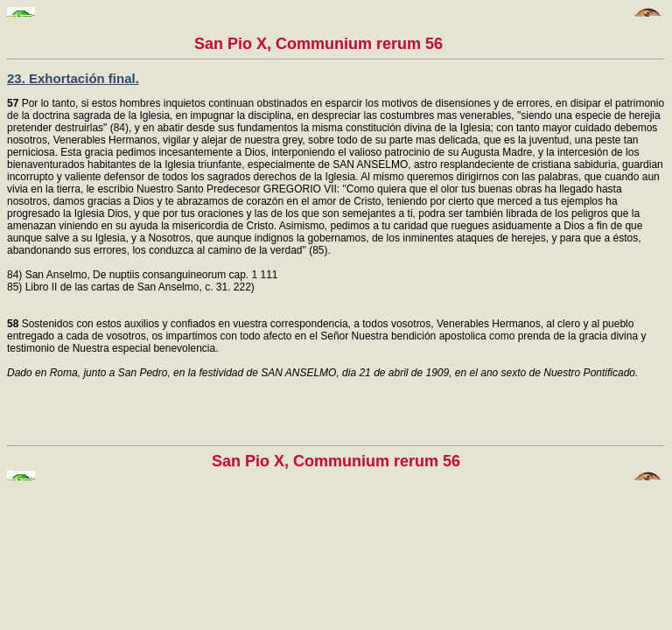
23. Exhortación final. (73, 78)
